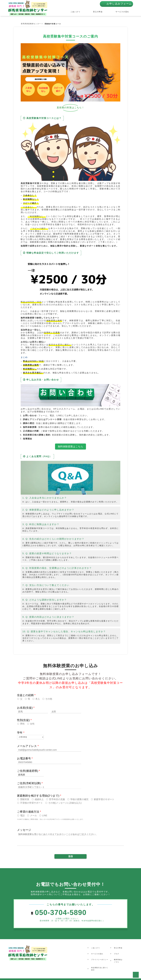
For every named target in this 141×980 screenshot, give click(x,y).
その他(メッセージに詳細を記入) (65, 803)
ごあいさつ (83, 12)
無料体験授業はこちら (70, 447)
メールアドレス (28, 746)
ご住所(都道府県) (28, 771)
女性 (32, 724)
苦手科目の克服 (57, 799)
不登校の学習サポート (31, 803)
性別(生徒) (24, 720)
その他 (49, 699)
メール (33, 815)
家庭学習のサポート (104, 799)
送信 (70, 856)
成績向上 (39, 799)
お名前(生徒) (26, 708)
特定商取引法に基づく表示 (99, 960)
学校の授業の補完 (79, 799)
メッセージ (24, 830)
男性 (22, 724)
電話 (22, 815)
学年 (21, 733)
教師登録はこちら (117, 954)
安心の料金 (102, 12)
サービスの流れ (123, 12)
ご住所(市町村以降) (30, 783)
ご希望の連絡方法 (29, 812)
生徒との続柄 (26, 695)
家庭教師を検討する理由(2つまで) (39, 796)
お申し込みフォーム (119, 5)
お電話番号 (25, 758)
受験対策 (25, 799)
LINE (45, 815)
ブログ (115, 950)
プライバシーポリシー (99, 953)
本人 (38, 699)
